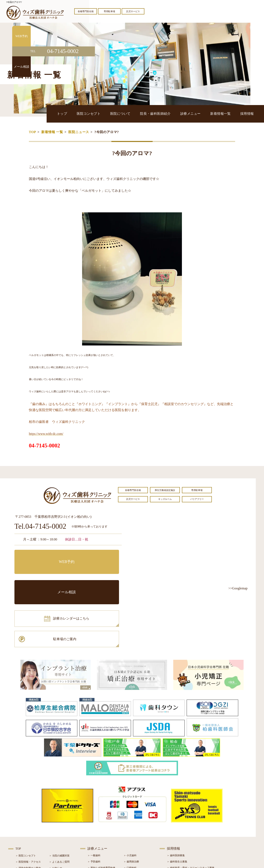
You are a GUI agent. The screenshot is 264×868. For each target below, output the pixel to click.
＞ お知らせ (56, 808)
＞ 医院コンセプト (26, 796)
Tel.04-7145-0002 (40, 527)
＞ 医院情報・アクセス (28, 802)
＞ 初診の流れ (23, 827)
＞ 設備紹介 (22, 820)
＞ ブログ (54, 814)
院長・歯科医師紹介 (178, 114)
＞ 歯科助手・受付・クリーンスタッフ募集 (191, 808)
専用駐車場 (109, 11)
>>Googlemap (238, 588)
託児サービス (133, 11)
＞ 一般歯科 (94, 795)
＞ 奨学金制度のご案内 (28, 808)
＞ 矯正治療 (130, 820)
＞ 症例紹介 (56, 820)
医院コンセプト (125, 114)
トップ (104, 114)
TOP (32, 132)
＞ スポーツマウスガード (101, 833)
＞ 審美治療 (94, 820)
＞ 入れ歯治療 (95, 826)
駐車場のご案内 (96, 574)
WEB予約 (40, 556)
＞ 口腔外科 (130, 808)
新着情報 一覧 (52, 132)
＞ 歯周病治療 (131, 802)
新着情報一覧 (229, 114)
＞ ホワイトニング (98, 814)
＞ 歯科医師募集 (176, 795)
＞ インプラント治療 (135, 814)
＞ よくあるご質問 (59, 802)
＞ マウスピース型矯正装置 (139, 833)
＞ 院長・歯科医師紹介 (28, 814)
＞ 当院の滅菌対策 (59, 796)
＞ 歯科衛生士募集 (177, 802)
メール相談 (96, 556)
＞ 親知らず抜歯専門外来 (101, 808)
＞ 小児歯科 (130, 795)
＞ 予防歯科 (94, 802)
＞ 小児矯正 (130, 826)
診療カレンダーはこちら (45, 574)
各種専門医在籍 (86, 11)
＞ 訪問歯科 (130, 839)
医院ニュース (79, 132)
